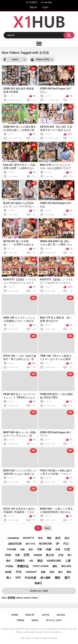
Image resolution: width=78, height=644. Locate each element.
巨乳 (27, 555)
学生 (40, 538)
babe (8, 572)
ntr (18, 578)
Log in (45, 7)
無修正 (38, 583)
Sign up (33, 7)
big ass (66, 566)
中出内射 (12, 549)
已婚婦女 (20, 561)
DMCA (35, 620)
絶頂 (58, 538)
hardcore (54, 561)
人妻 (68, 561)
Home (15, 615)
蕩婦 (49, 538)
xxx (52, 572)
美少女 (50, 555)
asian (38, 555)
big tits (30, 544)
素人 (9, 578)
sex (67, 538)
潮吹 (58, 578)
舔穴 (67, 578)
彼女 (31, 549)
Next (47, 528)
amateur (15, 544)
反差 (58, 549)
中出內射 (31, 578)
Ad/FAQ (61, 615)
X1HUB (35, 638)
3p (58, 544)
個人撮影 (45, 578)
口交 (67, 549)
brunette (28, 538)
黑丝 (8, 561)
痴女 (60, 572)
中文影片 (33, 2)
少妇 (31, 561)
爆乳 (55, 566)
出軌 (22, 549)
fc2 (66, 544)
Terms (20, 620)
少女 (61, 555)
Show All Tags (39, 591)
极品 (40, 561)
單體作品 (23, 566)
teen (8, 555)
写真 (39, 549)
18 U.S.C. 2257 (54, 620)
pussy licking (41, 566)
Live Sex (48, 2)
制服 (43, 572)
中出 (19, 572)
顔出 (69, 572)
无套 (17, 555)
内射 (49, 549)
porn (9, 566)
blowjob (46, 544)
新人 (70, 555)
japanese (13, 538)
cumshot (31, 572)
